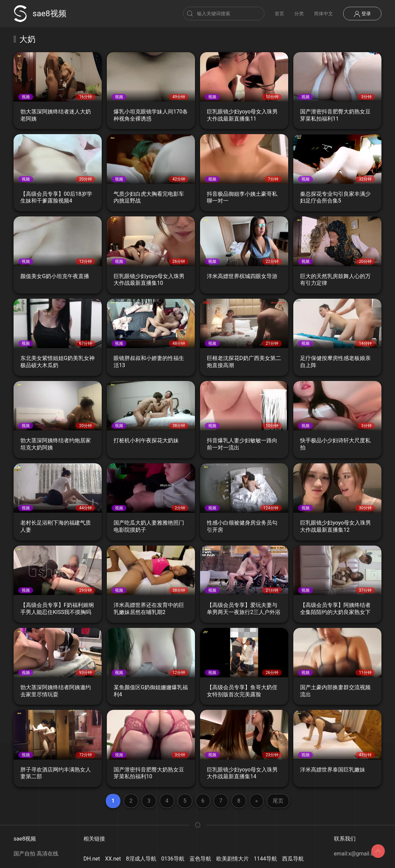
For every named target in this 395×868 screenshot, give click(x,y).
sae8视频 (40, 14)
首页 (279, 14)
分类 (299, 14)
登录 (362, 14)
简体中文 (323, 14)
